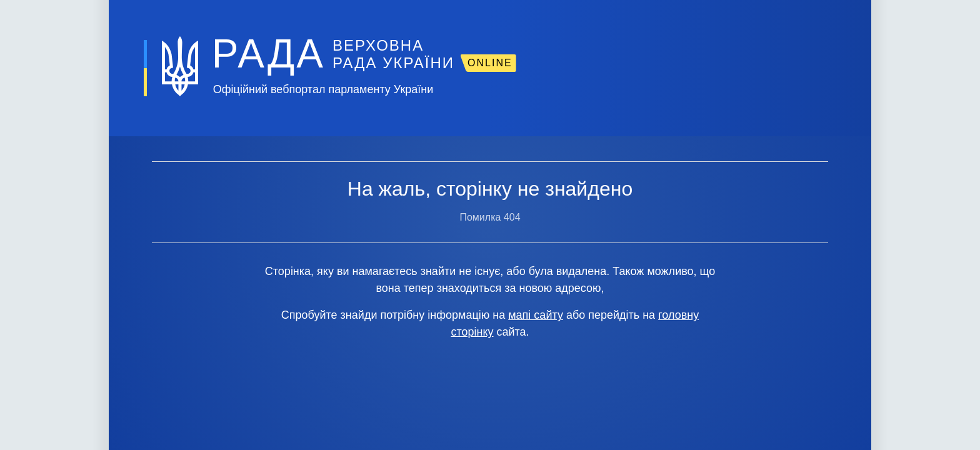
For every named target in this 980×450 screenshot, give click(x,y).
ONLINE (490, 63)
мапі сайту (536, 315)
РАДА (268, 54)
